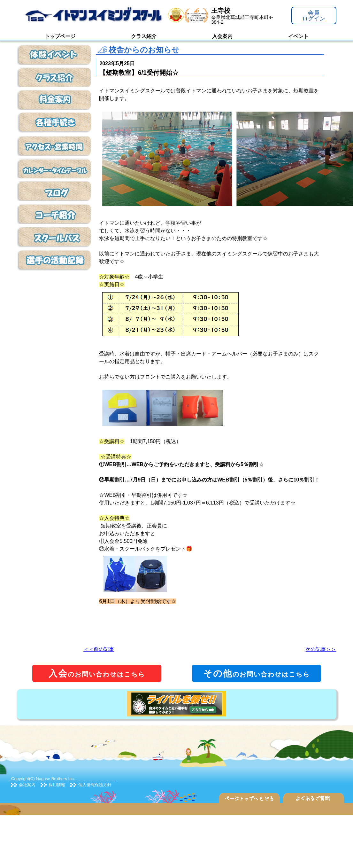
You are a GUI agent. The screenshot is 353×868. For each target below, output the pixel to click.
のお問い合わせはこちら (97, 673)
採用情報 (57, 785)
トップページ (60, 36)
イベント (298, 36)
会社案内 (27, 785)
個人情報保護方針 (95, 785)
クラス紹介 (144, 36)
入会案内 (222, 36)
